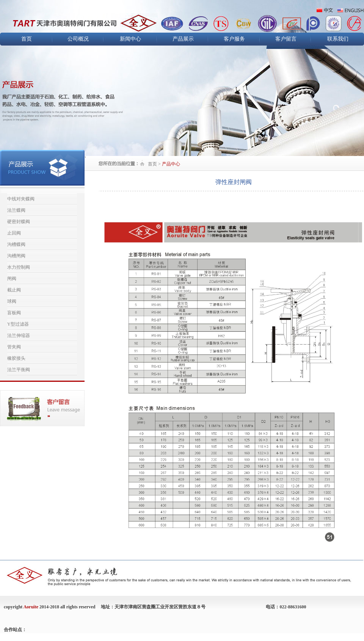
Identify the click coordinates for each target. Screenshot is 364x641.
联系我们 (338, 39)
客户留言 (286, 39)
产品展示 (183, 39)
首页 (27, 39)
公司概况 (78, 39)
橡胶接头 (16, 358)
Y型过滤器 (18, 324)
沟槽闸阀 (16, 256)
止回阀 (14, 233)
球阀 (12, 301)
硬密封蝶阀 (19, 222)
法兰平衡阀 (19, 370)
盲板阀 (14, 313)
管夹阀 (14, 347)
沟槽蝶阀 (16, 244)
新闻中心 (130, 39)
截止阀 (14, 290)
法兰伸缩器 (19, 335)
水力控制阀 (19, 267)
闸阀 (12, 279)
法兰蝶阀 (16, 210)
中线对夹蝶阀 (21, 199)
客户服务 (234, 39)
